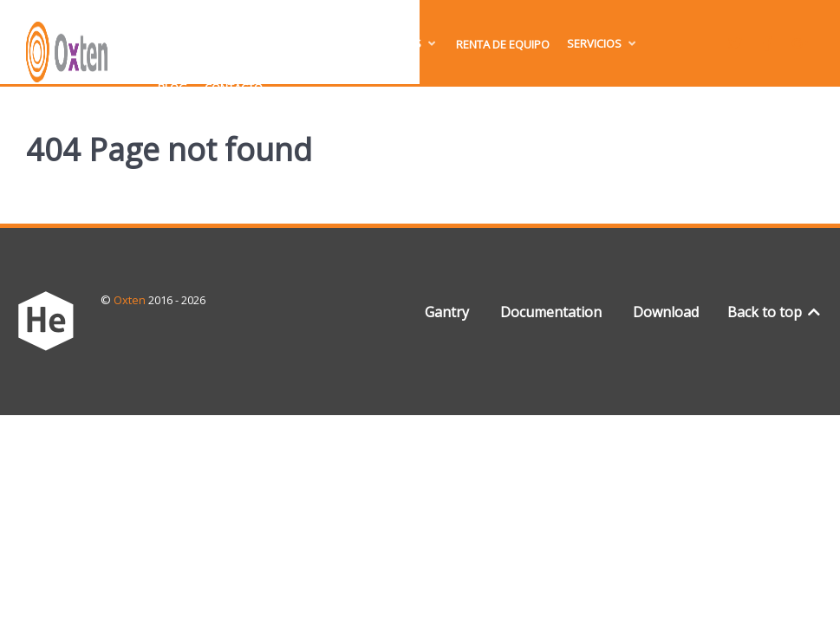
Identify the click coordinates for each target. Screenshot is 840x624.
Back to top (775, 312)
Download (666, 312)
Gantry (447, 312)
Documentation (551, 312)
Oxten (131, 300)
